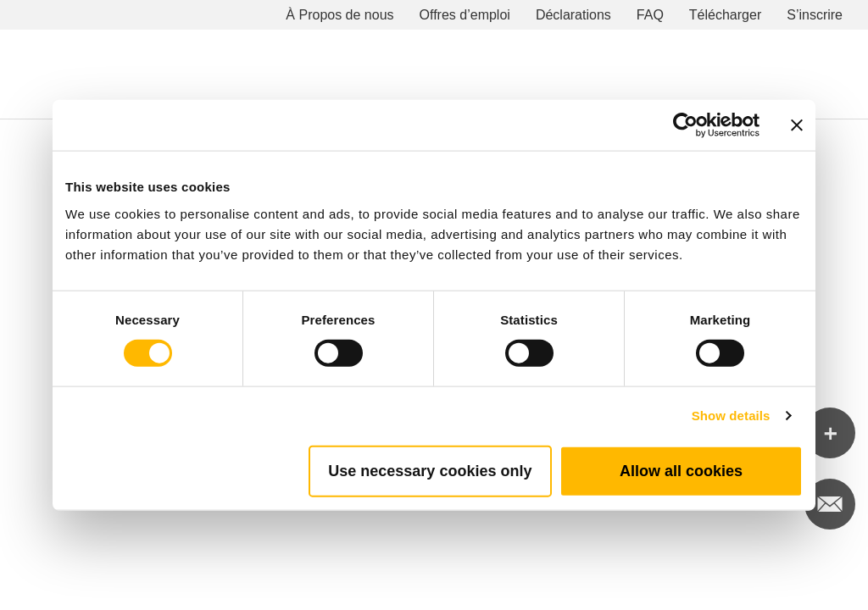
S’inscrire (815, 15)
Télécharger (725, 15)
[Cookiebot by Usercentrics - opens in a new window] (685, 125)
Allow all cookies (681, 470)
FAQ (650, 15)
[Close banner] (797, 125)
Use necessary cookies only (430, 470)
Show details (731, 416)
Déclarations (573, 15)
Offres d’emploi (465, 15)
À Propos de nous (339, 15)
